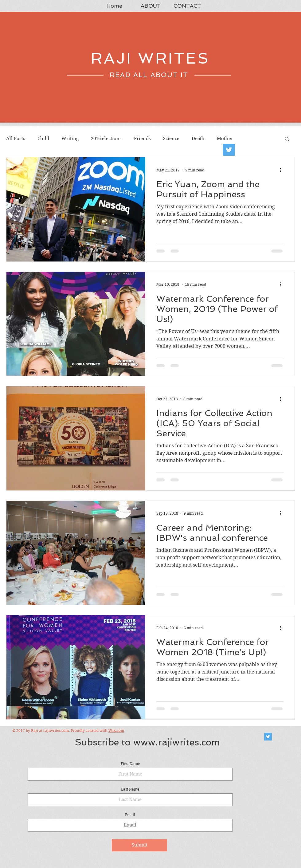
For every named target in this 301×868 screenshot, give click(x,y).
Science (171, 139)
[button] (287, 139)
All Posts (16, 139)
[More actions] (283, 170)
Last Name (130, 789)
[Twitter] (229, 150)
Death (198, 139)
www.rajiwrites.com (177, 742)
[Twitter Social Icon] (268, 737)
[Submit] (139, 845)
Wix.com (116, 731)
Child (43, 139)
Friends (142, 139)
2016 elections (106, 139)
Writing (70, 139)
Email (130, 815)
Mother (225, 139)
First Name (130, 764)
